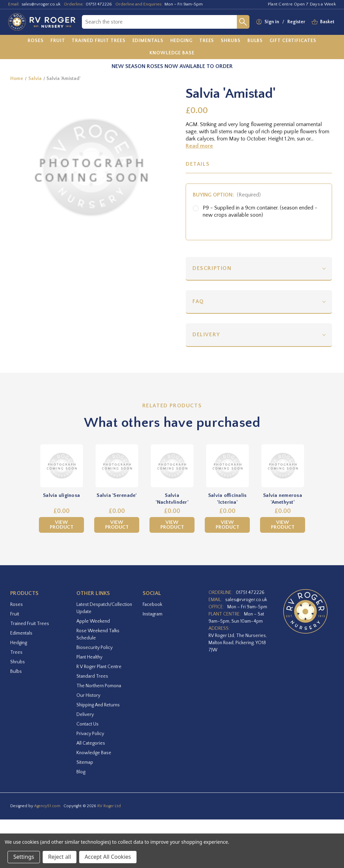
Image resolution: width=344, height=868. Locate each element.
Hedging (19, 643)
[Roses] (36, 41)
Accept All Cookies (108, 857)
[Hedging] (181, 41)
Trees (16, 652)
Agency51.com (47, 806)
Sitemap (85, 762)
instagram (153, 614)
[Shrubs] (231, 41)
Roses (17, 605)
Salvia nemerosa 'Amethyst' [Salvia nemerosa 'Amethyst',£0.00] (283, 499)
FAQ (198, 301)
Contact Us (88, 724)
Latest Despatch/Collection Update (104, 608)
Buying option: (227, 195)
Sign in (272, 22)
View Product (62, 525)
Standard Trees (92, 676)
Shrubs (18, 662)
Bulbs (16, 672)
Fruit (15, 614)
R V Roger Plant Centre (99, 667)
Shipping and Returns (98, 705)
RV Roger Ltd (109, 806)
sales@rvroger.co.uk (41, 4)
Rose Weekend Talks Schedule (98, 634)
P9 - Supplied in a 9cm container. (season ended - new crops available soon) (260, 211)
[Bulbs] (255, 41)
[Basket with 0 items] (327, 22)
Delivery (206, 335)
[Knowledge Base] (172, 53)
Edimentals (21, 633)
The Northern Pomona (99, 686)
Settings (24, 857)
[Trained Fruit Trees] (98, 41)
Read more (199, 146)
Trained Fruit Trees (30, 624)
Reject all (60, 857)
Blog (81, 772)
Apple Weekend (93, 621)
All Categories (91, 743)
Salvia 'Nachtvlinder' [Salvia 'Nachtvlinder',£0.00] (172, 499)
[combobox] (159, 22)
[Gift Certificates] (293, 41)
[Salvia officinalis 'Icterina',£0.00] (227, 466)
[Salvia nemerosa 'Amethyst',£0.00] (283, 466)
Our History (88, 695)
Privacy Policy (90, 734)
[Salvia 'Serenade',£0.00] (117, 466)
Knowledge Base (94, 753)
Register (296, 22)
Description (212, 268)
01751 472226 (99, 4)
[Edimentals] (148, 41)
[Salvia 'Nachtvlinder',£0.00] (172, 466)
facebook (152, 605)
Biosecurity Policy (95, 648)
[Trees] (207, 41)
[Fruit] (58, 41)
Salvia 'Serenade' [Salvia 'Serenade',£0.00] (117, 495)
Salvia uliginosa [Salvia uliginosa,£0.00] (61, 495)
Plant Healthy (89, 657)
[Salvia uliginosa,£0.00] (61, 466)
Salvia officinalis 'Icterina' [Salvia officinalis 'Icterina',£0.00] (227, 499)
